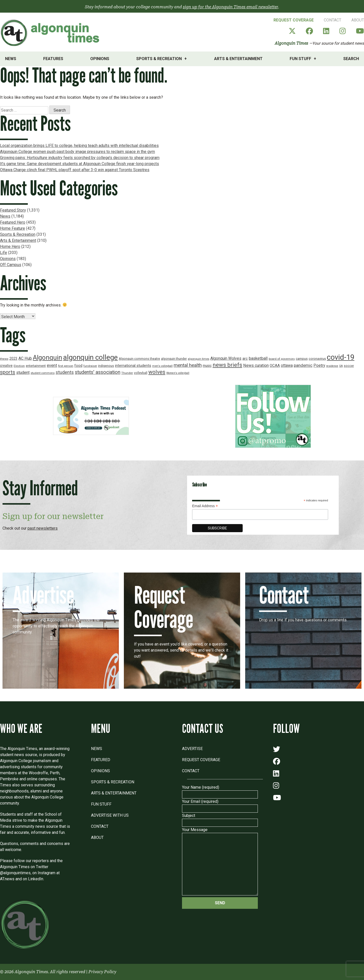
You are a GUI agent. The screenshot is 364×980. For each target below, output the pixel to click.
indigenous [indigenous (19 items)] (106, 366)
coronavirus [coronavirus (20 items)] (317, 359)
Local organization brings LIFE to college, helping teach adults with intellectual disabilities (79, 146)
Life (4, 253)
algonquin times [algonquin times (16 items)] (199, 359)
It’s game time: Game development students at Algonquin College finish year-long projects (79, 164)
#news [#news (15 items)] (4, 359)
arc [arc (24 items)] (245, 359)
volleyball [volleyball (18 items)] (141, 373)
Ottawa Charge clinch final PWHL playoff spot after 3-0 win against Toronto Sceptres (75, 170)
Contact (333, 20)
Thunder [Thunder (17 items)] (127, 373)
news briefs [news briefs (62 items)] (227, 365)
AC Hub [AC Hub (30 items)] (25, 358)
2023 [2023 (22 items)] (13, 358)
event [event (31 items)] (52, 365)
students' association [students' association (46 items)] (98, 372)
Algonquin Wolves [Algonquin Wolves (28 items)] (226, 358)
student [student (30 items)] (23, 372)
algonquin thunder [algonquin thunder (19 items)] (174, 359)
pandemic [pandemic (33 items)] (303, 365)
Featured (101, 760)
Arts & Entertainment (238, 59)
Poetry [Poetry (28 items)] (319, 366)
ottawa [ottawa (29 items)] (287, 365)
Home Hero (10, 247)
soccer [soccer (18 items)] (349, 366)
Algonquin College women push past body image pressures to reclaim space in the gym (77, 152)
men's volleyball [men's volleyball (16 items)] (162, 366)
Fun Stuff (300, 59)
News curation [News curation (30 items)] (256, 365)
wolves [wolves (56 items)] (157, 372)
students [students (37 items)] (65, 372)
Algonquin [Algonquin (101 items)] (48, 357)
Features (53, 59)
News (11, 59)
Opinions (100, 59)
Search (351, 59)
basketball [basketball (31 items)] (258, 358)
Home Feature (13, 228)
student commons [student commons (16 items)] (43, 373)
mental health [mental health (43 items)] (188, 365)
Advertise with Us (110, 815)
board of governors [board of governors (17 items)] (282, 359)
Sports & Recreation (159, 59)
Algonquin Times (291, 43)
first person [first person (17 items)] (66, 366)
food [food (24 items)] (78, 366)
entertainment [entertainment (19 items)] (36, 366)
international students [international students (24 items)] (133, 366)
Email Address (205, 506)
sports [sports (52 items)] (8, 372)
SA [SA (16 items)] (341, 366)
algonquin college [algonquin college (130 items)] (90, 357)
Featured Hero (13, 222)
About (358, 20)
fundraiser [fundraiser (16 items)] (90, 366)
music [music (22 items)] (207, 366)
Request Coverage (294, 20)
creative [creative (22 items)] (6, 366)
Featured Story (13, 210)
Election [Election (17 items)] (19, 366)
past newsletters (43, 528)
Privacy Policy (102, 972)
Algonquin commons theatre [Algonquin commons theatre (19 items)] (139, 359)
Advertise (192, 749)
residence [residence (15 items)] (332, 366)
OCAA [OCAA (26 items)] (275, 366)
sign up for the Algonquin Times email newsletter (230, 7)
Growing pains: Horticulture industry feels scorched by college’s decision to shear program (80, 158)
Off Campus (11, 265)
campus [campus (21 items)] (302, 359)
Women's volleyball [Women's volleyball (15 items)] (178, 373)
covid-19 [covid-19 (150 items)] (341, 357)
